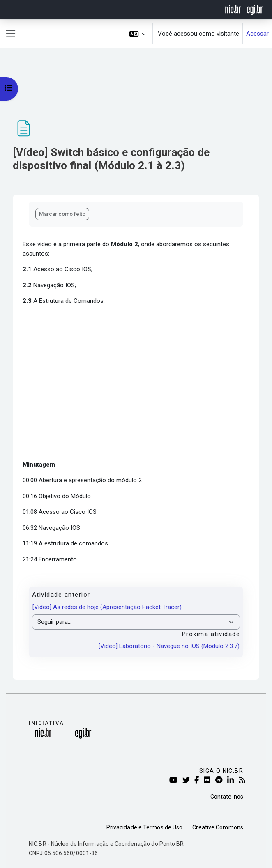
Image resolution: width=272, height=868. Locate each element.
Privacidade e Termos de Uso (145, 827)
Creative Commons (218, 827)
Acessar (257, 34)
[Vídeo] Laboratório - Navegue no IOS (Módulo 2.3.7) (169, 646)
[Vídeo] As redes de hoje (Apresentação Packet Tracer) (107, 607)
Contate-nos (227, 797)
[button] (138, 34)
